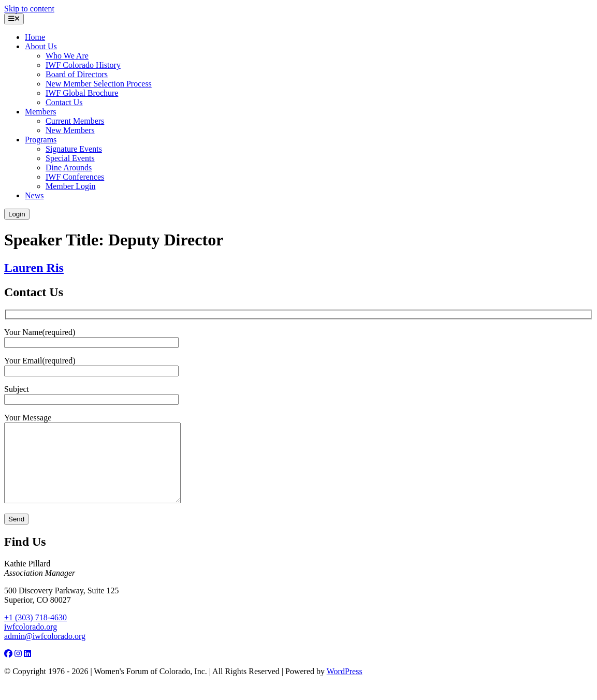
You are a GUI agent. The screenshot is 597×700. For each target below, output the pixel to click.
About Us (41, 46)
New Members (70, 130)
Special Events (70, 158)
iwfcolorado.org (31, 642)
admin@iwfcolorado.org (45, 652)
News (34, 195)
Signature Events (74, 149)
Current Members (75, 121)
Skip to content (29, 9)
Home (35, 37)
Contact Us (64, 102)
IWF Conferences (75, 177)
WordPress (345, 687)
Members (40, 112)
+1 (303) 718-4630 (35, 633)
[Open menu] (14, 19)
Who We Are (67, 56)
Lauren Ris (34, 268)
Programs (41, 140)
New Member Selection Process (99, 84)
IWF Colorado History (83, 65)
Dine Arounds (69, 167)
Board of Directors (77, 74)
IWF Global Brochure (82, 93)
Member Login (70, 186)
